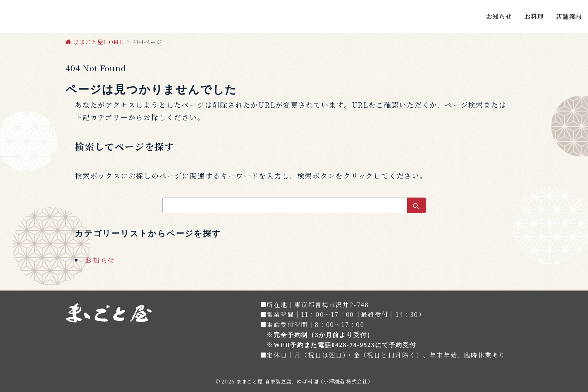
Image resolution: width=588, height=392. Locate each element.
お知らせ (100, 260)
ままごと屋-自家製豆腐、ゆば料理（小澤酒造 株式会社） (304, 381)
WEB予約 (289, 345)
